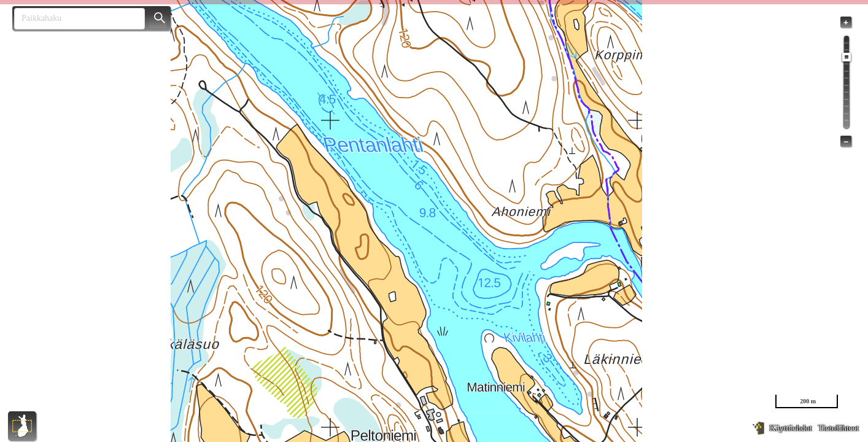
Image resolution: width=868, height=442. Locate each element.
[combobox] (75, 19)
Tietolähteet (839, 428)
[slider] (847, 57)
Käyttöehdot (790, 428)
